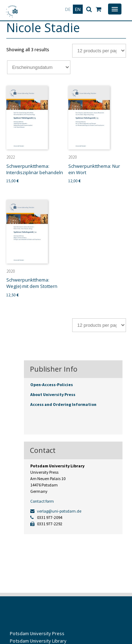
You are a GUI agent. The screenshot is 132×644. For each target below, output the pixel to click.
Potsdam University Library (38, 641)
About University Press (53, 394)
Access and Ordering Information (63, 404)
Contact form (42, 501)
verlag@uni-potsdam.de (56, 511)
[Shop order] (39, 67)
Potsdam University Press (37, 633)
